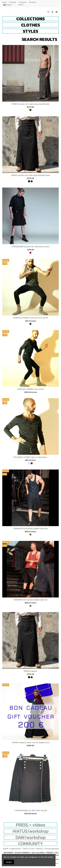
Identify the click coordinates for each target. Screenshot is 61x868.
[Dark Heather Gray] (30, 324)
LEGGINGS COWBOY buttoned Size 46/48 (30, 318)
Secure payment (52, 849)
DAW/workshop (31, 837)
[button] (30, 19)
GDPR (6, 849)
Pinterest (33, 2)
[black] (29, 181)
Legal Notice (15, 849)
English (9, 5)
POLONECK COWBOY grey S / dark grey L (30, 457)
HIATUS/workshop (31, 831)
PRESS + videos (31, 825)
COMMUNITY (30, 844)
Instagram (23, 2)
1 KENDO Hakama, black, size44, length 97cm (30, 742)
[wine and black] (30, 253)
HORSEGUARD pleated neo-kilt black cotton (31, 247)
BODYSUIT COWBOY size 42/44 (31, 389)
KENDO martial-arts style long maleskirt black (31, 175)
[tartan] (30, 534)
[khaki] (30, 110)
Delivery (39, 849)
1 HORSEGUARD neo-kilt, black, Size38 (31, 811)
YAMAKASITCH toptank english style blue (31, 529)
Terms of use (28, 849)
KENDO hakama (30, 671)
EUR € (21, 5)
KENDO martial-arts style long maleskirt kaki (30, 104)
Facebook (13, 2)
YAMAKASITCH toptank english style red (31, 600)
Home (5, 2)
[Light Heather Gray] (29, 463)
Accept (9, 862)
